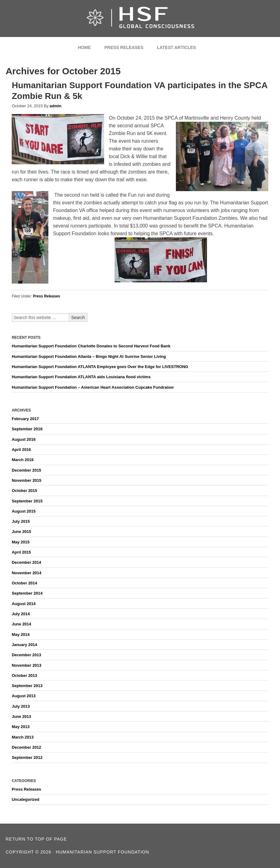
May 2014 (21, 635)
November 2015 (26, 480)
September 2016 (27, 429)
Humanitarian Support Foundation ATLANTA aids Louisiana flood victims (81, 377)
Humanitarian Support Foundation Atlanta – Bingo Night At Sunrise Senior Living (89, 356)
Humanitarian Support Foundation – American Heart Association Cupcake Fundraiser (93, 387)
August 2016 (24, 439)
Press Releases (124, 47)
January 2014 (24, 645)
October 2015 (24, 491)
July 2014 (21, 614)
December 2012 (26, 747)
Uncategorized (26, 799)
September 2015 (27, 501)
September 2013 (27, 686)
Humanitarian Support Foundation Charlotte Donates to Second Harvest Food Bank (91, 346)
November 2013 (26, 665)
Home (84, 47)
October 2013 (24, 676)
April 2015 (21, 552)
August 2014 (24, 604)
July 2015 (21, 521)
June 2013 (21, 717)
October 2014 (24, 583)
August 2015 (24, 511)
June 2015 (21, 532)
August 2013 (24, 696)
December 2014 (26, 562)
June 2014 (21, 624)
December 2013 (26, 655)
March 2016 (23, 460)
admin (55, 106)
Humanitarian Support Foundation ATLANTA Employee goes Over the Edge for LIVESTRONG (100, 367)
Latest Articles (176, 47)
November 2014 (26, 573)
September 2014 (27, 593)
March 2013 (23, 737)
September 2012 (27, 757)
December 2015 (26, 470)
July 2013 (21, 706)
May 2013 (21, 727)
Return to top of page (36, 839)
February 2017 (25, 419)
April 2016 (21, 450)
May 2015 (21, 542)
